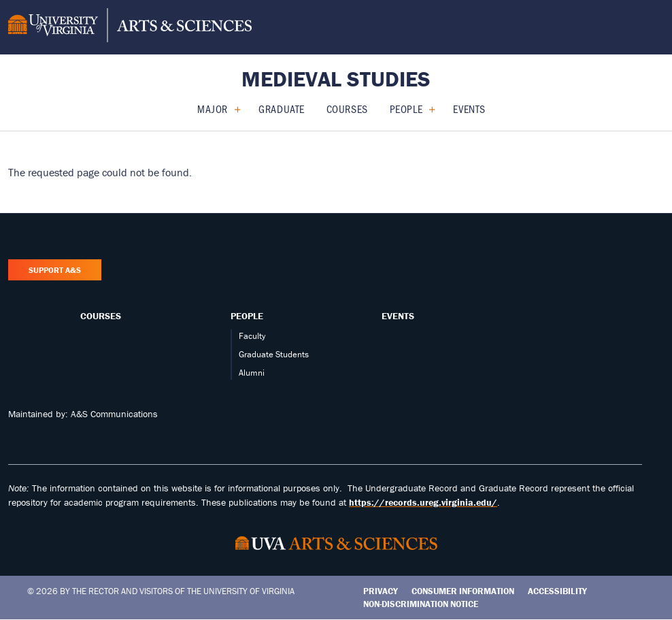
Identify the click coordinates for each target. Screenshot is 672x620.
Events (469, 109)
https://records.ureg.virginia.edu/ (423, 502)
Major (213, 109)
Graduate (281, 109)
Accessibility (557, 591)
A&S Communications (114, 414)
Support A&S (55, 270)
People (406, 109)
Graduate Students (274, 354)
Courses (347, 109)
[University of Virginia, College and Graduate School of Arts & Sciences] (130, 27)
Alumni (252, 373)
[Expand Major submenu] (232, 109)
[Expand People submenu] (427, 109)
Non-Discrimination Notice (421, 604)
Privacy (381, 591)
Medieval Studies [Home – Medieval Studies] (336, 79)
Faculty (252, 336)
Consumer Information (463, 591)
